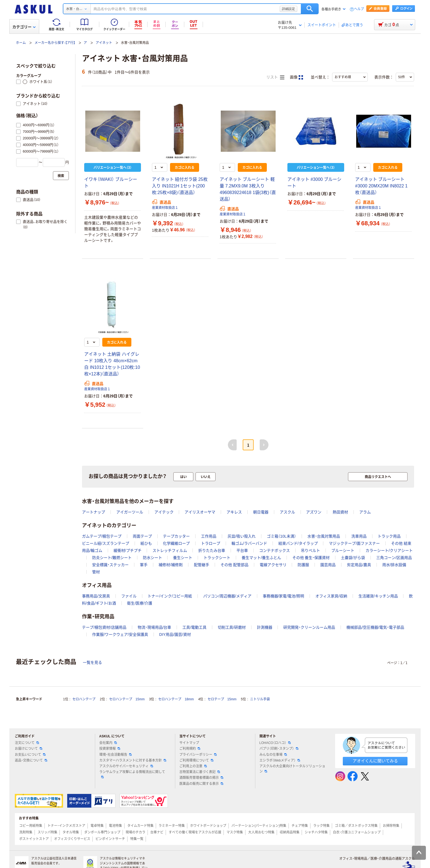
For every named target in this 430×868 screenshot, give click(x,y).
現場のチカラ (135, 832)
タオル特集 (71, 832)
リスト (275, 77)
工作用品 (209, 536)
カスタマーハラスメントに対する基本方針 (133, 760)
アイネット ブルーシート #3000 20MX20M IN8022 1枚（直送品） (381, 186)
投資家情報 (110, 749)
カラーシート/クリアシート (389, 550)
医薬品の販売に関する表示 (201, 784)
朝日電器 (261, 512)
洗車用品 (359, 536)
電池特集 (115, 826)
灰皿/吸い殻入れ (242, 536)
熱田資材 (340, 512)
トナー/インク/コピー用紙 (170, 596)
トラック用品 (389, 536)
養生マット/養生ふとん (261, 558)
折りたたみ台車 (212, 550)
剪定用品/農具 (359, 565)
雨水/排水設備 (394, 565)
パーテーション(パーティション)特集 (259, 826)
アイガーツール (130, 512)
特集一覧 (137, 839)
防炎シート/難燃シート (112, 558)
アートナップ (94, 512)
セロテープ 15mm (222, 699)
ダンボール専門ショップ (102, 832)
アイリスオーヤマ (200, 512)
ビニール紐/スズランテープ (106, 543)
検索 (310, 9)
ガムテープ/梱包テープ (102, 536)
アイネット (104, 43)
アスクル (287, 512)
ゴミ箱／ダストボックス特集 (356, 826)
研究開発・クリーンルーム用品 (309, 627)
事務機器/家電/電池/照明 (284, 596)
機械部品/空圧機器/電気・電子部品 (375, 627)
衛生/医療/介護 (140, 603)
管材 (96, 572)
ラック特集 (321, 826)
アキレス (234, 512)
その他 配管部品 (234, 565)
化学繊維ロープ (176, 543)
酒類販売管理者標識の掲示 (201, 778)
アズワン (314, 512)
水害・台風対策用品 (324, 536)
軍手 (144, 565)
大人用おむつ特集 (261, 832)
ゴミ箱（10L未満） (282, 536)
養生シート (183, 558)
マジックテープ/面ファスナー (354, 543)
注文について (27, 743)
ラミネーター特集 (172, 826)
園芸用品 (328, 565)
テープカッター (176, 536)
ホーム (21, 43)
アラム (365, 512)
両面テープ (142, 536)
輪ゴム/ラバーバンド (249, 543)
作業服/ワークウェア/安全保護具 (120, 634)
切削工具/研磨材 (232, 627)
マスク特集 (235, 832)
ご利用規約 (190, 749)
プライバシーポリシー (198, 755)
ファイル (129, 596)
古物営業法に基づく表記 (200, 772)
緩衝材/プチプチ (128, 550)
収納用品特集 (290, 832)
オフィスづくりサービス (72, 839)
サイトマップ (189, 743)
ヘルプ (359, 9)
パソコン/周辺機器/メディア (227, 596)
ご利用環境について (196, 760)
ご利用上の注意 (193, 766)
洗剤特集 (26, 832)
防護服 (303, 565)
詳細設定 (288, 9)
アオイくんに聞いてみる (375, 761)
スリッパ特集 (47, 832)
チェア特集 (300, 826)
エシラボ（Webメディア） (280, 760)
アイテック (164, 512)
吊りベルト (310, 550)
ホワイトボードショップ (208, 826)
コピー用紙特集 (31, 826)
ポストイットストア (34, 839)
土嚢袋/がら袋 (353, 558)
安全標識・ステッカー (110, 565)
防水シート (152, 558)
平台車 (242, 550)
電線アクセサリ (273, 565)
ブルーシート (343, 550)
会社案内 (108, 743)
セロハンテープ (84, 699)
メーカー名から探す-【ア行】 (55, 43)
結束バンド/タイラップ (298, 543)
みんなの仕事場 (273, 755)
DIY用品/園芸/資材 (175, 634)
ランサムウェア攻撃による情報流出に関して (132, 774)
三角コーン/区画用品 (394, 558)
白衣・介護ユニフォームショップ (357, 832)
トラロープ (211, 543)
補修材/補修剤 (171, 565)
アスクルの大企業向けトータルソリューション (292, 769)
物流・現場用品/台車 (155, 627)
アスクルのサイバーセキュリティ (126, 766)
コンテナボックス (275, 550)
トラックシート (217, 558)
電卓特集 (97, 826)
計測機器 (265, 627)
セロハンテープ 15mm (127, 699)
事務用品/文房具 (96, 596)
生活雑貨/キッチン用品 (378, 596)
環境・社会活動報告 (115, 755)
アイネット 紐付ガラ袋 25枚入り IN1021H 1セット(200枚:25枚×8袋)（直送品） (180, 186)
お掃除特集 (391, 826)
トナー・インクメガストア (66, 826)
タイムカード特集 (140, 826)
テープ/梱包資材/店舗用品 (104, 627)
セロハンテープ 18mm (176, 699)
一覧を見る (92, 662)
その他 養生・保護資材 (311, 558)
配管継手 (202, 565)
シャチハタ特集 (316, 832)
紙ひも (146, 543)
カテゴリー (24, 27)
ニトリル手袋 (260, 699)
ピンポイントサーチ (110, 839)
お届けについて (29, 749)
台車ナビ (157, 832)
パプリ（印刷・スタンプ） (279, 749)
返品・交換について (31, 760)
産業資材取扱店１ (165, 208)
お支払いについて (30, 755)
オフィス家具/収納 (331, 596)
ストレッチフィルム (170, 550)
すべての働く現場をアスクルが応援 (195, 832)
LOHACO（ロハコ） (275, 743)
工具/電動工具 (194, 627)
